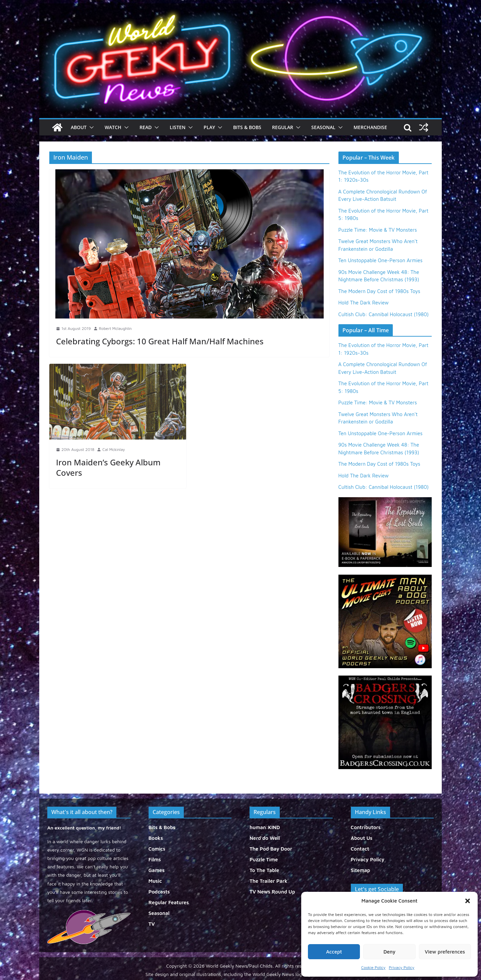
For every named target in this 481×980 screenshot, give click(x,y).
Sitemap (361, 870)
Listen (178, 127)
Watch (113, 127)
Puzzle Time (264, 859)
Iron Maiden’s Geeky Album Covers (108, 467)
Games (157, 870)
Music (155, 881)
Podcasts (159, 892)
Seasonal (323, 127)
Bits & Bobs (247, 127)
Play (209, 127)
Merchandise (370, 127)
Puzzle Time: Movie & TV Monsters (378, 230)
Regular (283, 127)
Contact (360, 849)
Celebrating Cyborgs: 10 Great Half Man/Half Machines (160, 341)
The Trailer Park (269, 881)
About (79, 127)
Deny (389, 952)
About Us (362, 838)
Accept (334, 952)
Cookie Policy (373, 967)
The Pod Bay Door (271, 849)
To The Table (264, 870)
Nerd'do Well (265, 838)
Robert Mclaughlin (115, 328)
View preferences (445, 952)
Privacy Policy (402, 967)
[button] (468, 901)
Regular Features (169, 902)
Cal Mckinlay (114, 449)
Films (155, 859)
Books (156, 838)
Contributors (366, 827)
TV (152, 924)
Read (146, 127)
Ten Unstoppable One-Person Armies (381, 260)
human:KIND (265, 827)
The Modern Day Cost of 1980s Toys (379, 291)
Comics (157, 849)
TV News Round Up (272, 892)
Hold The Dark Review (364, 303)
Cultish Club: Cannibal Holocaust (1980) (384, 314)
